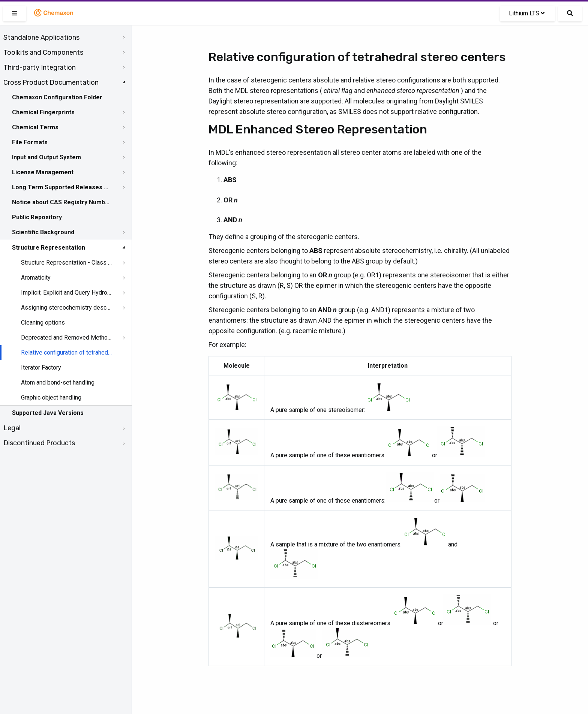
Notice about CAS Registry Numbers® (61, 202)
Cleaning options (43, 323)
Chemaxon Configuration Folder (57, 97)
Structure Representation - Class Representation (66, 263)
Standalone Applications (41, 37)
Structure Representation (49, 248)
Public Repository (37, 217)
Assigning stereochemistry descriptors (66, 308)
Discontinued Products (39, 443)
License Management (43, 172)
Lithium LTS (527, 13)
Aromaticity (36, 278)
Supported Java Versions (48, 413)
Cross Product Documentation (51, 82)
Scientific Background (43, 232)
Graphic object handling (51, 397)
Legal (12, 428)
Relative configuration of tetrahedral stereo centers (66, 353)
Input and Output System (46, 157)
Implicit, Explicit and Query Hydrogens (66, 293)
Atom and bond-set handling (58, 382)
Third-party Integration (40, 67)
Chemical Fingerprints (43, 112)
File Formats (30, 142)
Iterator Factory (41, 367)
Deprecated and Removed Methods (66, 338)
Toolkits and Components (43, 52)
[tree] (66, 240)
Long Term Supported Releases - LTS (61, 187)
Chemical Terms (35, 127)
